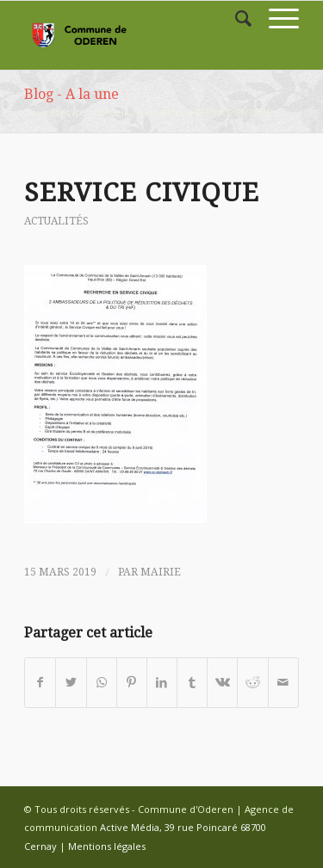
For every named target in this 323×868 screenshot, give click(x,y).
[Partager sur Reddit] (252, 682)
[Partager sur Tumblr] (192, 682)
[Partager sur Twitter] (71, 682)
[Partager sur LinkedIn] (162, 682)
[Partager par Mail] (283, 682)
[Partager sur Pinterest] (132, 682)
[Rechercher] (235, 18)
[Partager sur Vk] (222, 682)
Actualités (161, 112)
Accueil (110, 112)
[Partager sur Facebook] (40, 682)
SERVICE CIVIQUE (142, 192)
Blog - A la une (71, 94)
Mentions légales (107, 846)
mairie (161, 572)
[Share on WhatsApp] (102, 682)
